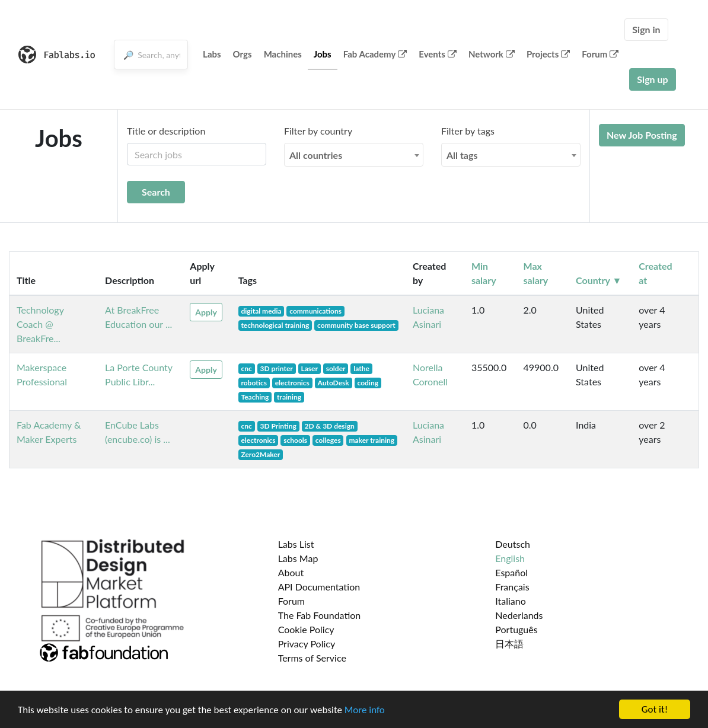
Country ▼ (599, 280)
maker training (371, 440)
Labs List (296, 544)
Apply (206, 312)
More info (365, 711)
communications (315, 311)
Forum (600, 54)
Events (438, 54)
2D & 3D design (330, 426)
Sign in (646, 29)
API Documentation (319, 587)
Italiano (511, 601)
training (289, 397)
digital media (261, 311)
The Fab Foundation (320, 615)
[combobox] (354, 155)
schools (295, 440)
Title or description (166, 131)
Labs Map (298, 558)
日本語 (509, 644)
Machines (283, 54)
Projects (548, 54)
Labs (212, 54)
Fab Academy (375, 54)
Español (511, 572)
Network (492, 54)
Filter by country (318, 131)
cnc (246, 368)
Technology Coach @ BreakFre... (40, 324)
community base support (356, 325)
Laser (310, 368)
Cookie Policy (306, 629)
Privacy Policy (307, 644)
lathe (361, 368)
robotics (254, 383)
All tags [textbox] (462, 155)
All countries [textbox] (316, 155)
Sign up (652, 79)
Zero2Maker (260, 454)
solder (336, 368)
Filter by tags (468, 131)
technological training (275, 325)
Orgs (243, 54)
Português (516, 629)
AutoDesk (334, 383)
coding (368, 383)
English (510, 558)
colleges (328, 440)
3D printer (276, 368)
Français (512, 587)
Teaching (255, 397)
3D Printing (278, 426)
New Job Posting (642, 135)
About (291, 572)
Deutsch (513, 544)
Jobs (323, 54)
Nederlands (519, 615)
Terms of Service (312, 658)
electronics (292, 383)
